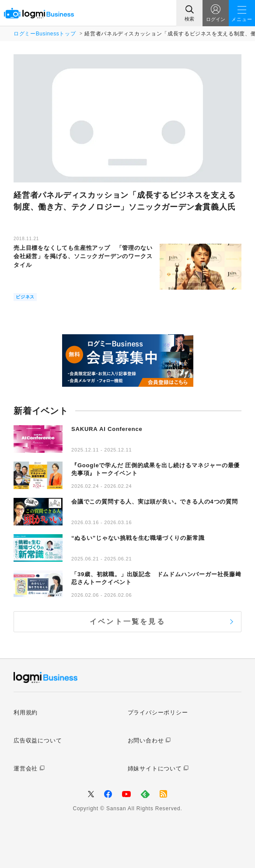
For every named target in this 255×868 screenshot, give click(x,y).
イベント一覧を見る (127, 621)
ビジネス (25, 297)
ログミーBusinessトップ (45, 34)
